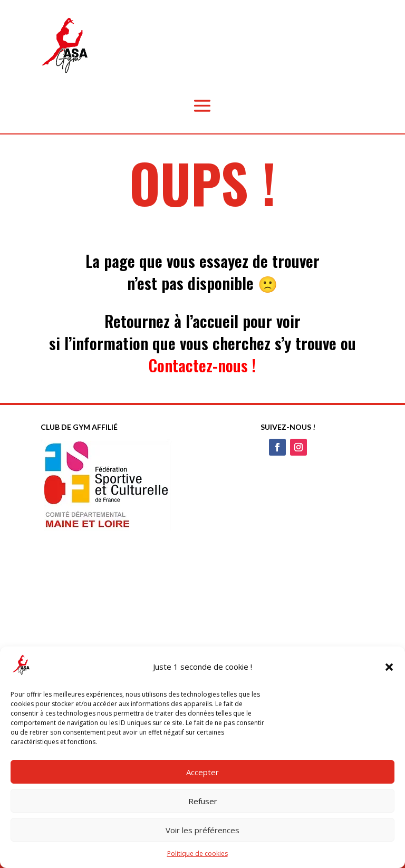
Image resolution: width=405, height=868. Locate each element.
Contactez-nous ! (202, 365)
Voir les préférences (202, 830)
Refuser (203, 801)
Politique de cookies (197, 853)
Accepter (202, 772)
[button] (389, 667)
